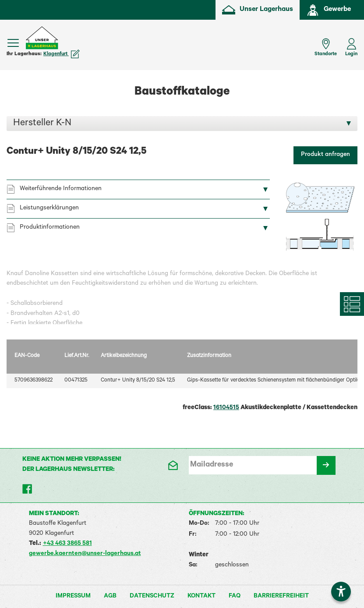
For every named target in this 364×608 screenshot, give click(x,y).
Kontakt (201, 597)
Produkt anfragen (325, 155)
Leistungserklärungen (49, 209)
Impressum (73, 597)
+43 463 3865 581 (67, 544)
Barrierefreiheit (281, 597)
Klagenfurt (62, 54)
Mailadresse (212, 465)
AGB (110, 597)
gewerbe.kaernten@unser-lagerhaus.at (85, 554)
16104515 (226, 408)
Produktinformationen (50, 228)
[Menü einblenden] (13, 43)
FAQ (235, 597)
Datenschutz (152, 597)
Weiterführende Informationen (61, 189)
